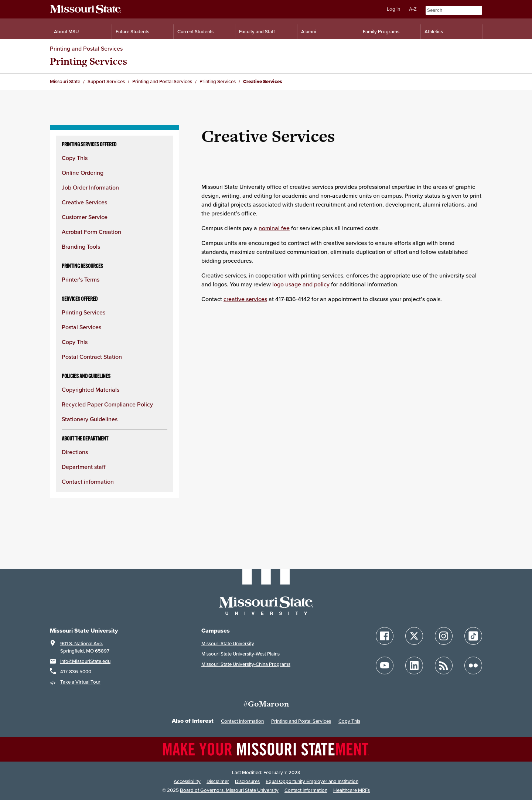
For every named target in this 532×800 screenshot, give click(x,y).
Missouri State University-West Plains (241, 654)
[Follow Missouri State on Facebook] (385, 636)
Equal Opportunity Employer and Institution (312, 781)
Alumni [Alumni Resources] (308, 32)
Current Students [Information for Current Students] (195, 32)
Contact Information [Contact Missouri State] (306, 790)
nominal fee (274, 228)
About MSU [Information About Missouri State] (66, 32)
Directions (75, 452)
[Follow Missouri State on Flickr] (473, 665)
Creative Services (84, 202)
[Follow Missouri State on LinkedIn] (414, 665)
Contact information (88, 481)
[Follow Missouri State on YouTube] (385, 665)
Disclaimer (218, 781)
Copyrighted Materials (91, 389)
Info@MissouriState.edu (85, 661)
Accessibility (187, 781)
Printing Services (88, 61)
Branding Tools (81, 246)
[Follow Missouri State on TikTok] (473, 636)
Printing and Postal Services (86, 48)
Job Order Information (90, 187)
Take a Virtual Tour (80, 682)
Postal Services (81, 327)
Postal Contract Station (92, 357)
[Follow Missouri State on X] (414, 636)
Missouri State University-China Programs (246, 664)
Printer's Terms (81, 279)
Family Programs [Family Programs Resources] (381, 32)
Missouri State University (228, 644)
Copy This (75, 158)
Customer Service (85, 217)
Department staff (84, 467)
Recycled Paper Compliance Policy (107, 404)
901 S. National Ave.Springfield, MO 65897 (85, 647)
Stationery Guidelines (90, 419)
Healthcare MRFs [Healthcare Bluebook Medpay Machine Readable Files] (352, 790)
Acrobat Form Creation (91, 232)
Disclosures (247, 781)
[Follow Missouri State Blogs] (444, 665)
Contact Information (242, 721)
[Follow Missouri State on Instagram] (444, 636)
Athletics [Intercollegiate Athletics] (434, 32)
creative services (245, 299)
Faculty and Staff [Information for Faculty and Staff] (257, 32)
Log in (393, 9)
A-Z (413, 9)
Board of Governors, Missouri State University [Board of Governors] (229, 790)
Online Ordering (83, 173)
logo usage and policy (301, 284)
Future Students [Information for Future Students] (132, 32)
